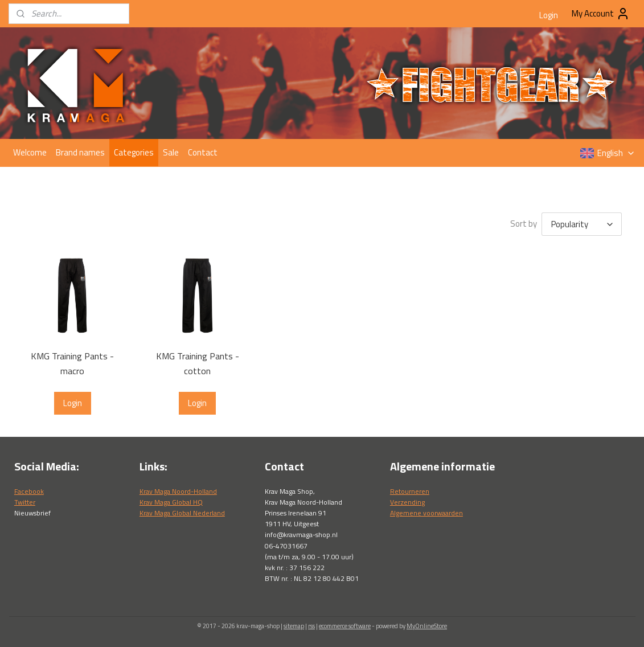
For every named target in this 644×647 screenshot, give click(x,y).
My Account (601, 14)
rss (311, 626)
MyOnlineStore (427, 626)
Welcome (30, 152)
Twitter (25, 502)
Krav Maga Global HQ (171, 502)
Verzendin (406, 502)
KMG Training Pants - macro (72, 363)
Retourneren (410, 491)
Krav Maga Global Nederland (182, 513)
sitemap (294, 626)
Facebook (29, 491)
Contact (203, 152)
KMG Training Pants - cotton (197, 363)
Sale (171, 152)
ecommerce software (345, 626)
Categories (134, 152)
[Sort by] (581, 224)
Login (549, 15)
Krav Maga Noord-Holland (178, 491)
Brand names (80, 152)
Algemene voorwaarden (426, 513)
